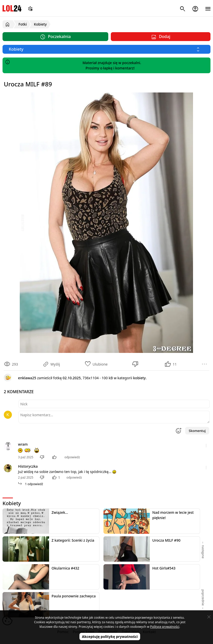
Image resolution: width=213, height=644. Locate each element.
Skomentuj (197, 431)
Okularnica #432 (65, 568)
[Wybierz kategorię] (106, 49)
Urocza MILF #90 (166, 540)
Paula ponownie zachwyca (74, 596)
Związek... (60, 512)
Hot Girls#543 (164, 568)
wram (23, 444)
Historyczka (28, 466)
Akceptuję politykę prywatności (110, 637)
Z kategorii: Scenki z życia (73, 540)
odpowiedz (72, 457)
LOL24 (12, 8)
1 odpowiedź (30, 484)
